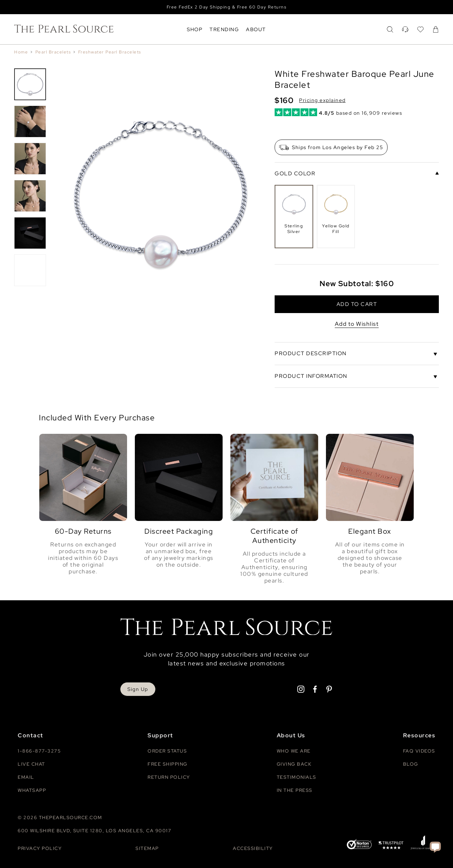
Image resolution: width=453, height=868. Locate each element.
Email (26, 776)
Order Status (167, 750)
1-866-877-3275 (39, 750)
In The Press (295, 789)
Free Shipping (168, 763)
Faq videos (419, 750)
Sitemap (147, 847)
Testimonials (297, 776)
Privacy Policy (40, 847)
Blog (411, 763)
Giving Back (294, 763)
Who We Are (294, 750)
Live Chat (31, 763)
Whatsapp (32, 789)
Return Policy (169, 776)
